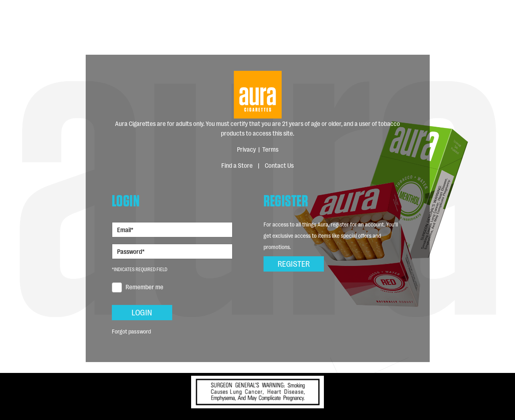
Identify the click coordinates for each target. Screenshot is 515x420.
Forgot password (131, 331)
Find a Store (237, 165)
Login (142, 312)
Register (294, 263)
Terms (270, 149)
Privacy (246, 149)
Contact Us (279, 165)
